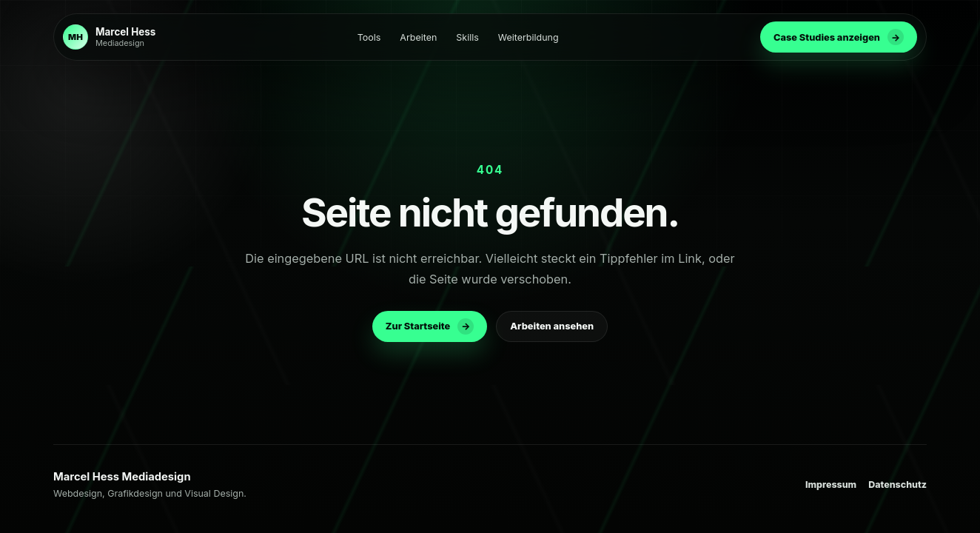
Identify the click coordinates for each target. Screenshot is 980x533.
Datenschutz (897, 485)
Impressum (831, 485)
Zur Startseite (430, 326)
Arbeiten (418, 37)
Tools (369, 37)
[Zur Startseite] (109, 37)
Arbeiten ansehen (552, 326)
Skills (467, 37)
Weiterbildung (528, 37)
